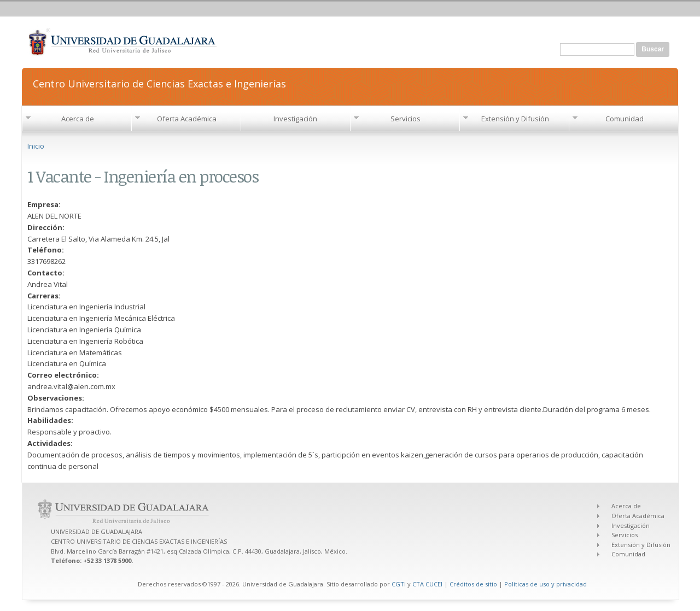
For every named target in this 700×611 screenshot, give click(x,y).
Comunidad (625, 119)
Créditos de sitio (473, 584)
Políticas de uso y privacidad (546, 584)
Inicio (36, 146)
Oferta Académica (187, 119)
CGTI (399, 584)
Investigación (295, 119)
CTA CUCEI (427, 584)
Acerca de (78, 119)
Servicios (406, 119)
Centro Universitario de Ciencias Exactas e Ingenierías (159, 83)
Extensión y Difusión (515, 119)
